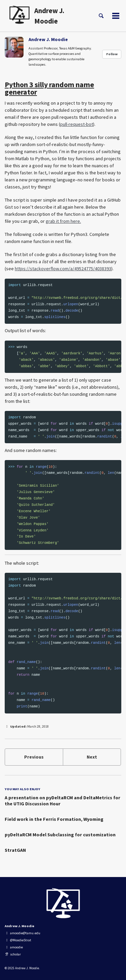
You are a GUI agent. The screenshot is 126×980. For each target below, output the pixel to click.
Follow (112, 54)
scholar (13, 954)
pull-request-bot (77, 124)
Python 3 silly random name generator (49, 88)
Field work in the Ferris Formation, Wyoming (54, 819)
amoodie (14, 947)
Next (92, 757)
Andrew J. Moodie (49, 16)
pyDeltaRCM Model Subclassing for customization (60, 835)
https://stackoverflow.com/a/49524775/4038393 (63, 269)
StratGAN (15, 850)
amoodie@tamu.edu (23, 933)
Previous (34, 757)
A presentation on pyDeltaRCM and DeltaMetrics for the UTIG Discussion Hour (62, 801)
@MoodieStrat (18, 940)
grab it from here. (63, 221)
